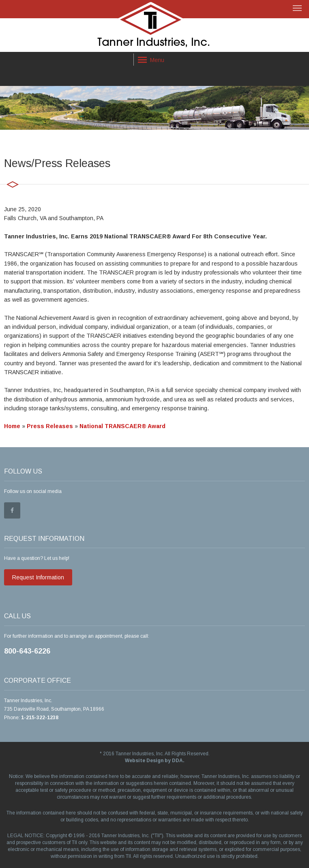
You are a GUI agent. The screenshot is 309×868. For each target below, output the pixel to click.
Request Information (38, 577)
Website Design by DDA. (155, 761)
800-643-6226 (27, 651)
